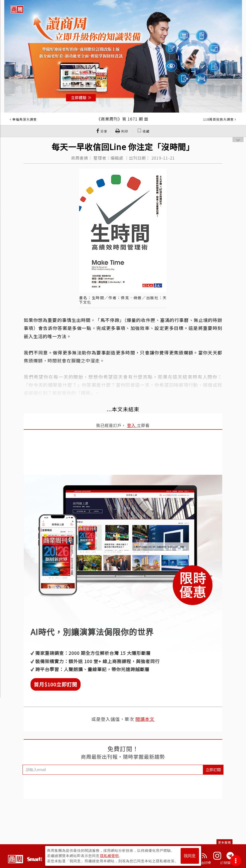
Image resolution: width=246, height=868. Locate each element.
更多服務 (224, 842)
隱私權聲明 (109, 856)
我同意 (190, 856)
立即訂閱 (213, 770)
